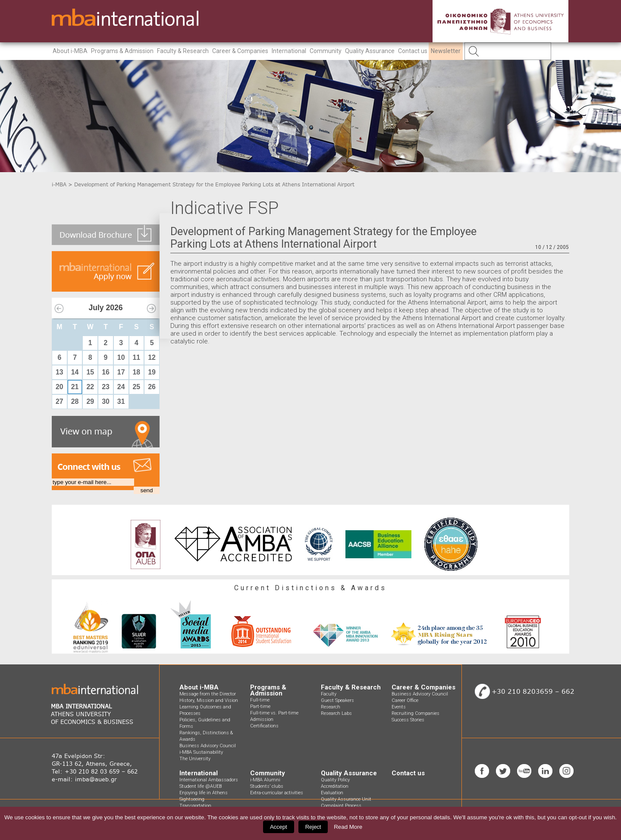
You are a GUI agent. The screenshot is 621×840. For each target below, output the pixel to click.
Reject (313, 827)
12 (152, 357)
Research (331, 707)
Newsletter (446, 51)
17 (121, 372)
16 (106, 372)
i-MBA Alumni (265, 780)
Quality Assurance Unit (346, 799)
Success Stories (408, 720)
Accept (279, 827)
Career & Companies (240, 51)
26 (152, 387)
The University (195, 759)
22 (90, 387)
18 (137, 372)
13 (60, 372)
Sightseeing (192, 799)
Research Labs (336, 713)
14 (75, 372)
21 (75, 387)
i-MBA (59, 184)
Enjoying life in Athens (204, 793)
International (289, 51)
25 (137, 387)
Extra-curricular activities (277, 793)
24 (121, 387)
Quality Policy (335, 780)
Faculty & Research (183, 51)
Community (326, 51)
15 (90, 372)
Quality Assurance (370, 51)
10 (121, 357)
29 (90, 401)
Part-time (260, 706)
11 (137, 357)
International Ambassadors (209, 780)
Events (399, 707)
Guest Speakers (337, 700)
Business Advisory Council (208, 746)
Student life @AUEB (201, 786)
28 (75, 401)
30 (106, 401)
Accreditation (335, 786)
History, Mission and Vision (209, 700)
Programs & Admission (122, 51)
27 (60, 401)
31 (121, 401)
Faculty (329, 694)
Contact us (413, 51)
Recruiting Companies (416, 713)
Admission (262, 719)
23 (106, 387)
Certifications (264, 726)
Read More (348, 827)
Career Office (405, 700)
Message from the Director (208, 694)
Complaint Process (341, 806)
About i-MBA (70, 51)
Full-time (260, 700)
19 (152, 372)
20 (60, 387)
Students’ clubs (267, 786)
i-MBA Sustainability (201, 752)
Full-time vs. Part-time (274, 713)
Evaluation (332, 793)
